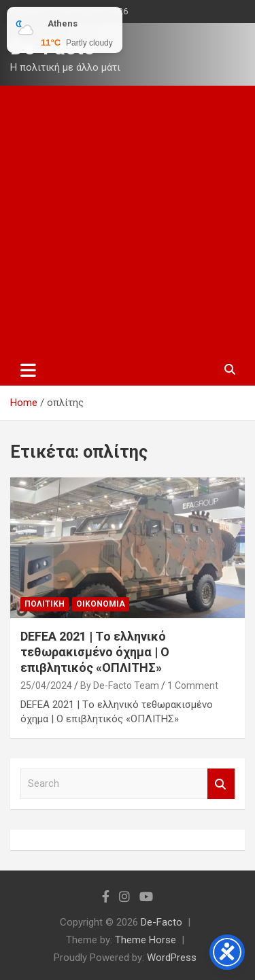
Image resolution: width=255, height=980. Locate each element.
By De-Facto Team (120, 686)
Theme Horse (146, 940)
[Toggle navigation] (28, 370)
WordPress (172, 958)
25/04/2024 (46, 686)
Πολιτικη (45, 604)
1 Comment (193, 686)
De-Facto (161, 922)
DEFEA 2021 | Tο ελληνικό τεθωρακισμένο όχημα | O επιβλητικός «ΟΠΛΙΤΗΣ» (95, 652)
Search (221, 784)
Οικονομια (101, 604)
